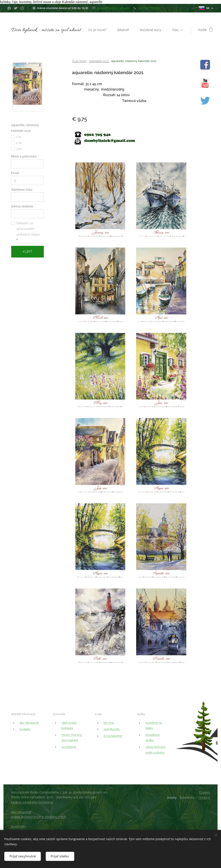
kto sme (109, 723)
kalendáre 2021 (99, 61)
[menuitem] (127, 30)
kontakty (25, 729)
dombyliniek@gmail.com (113, 8)
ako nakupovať (29, 723)
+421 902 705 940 (149, 8)
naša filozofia (112, 729)
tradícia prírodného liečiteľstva (32, 802)
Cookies (204, 792)
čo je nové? (79, 61)
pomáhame (69, 747)
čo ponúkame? (113, 736)
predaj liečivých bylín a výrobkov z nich (39, 817)
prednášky (18, 827)
